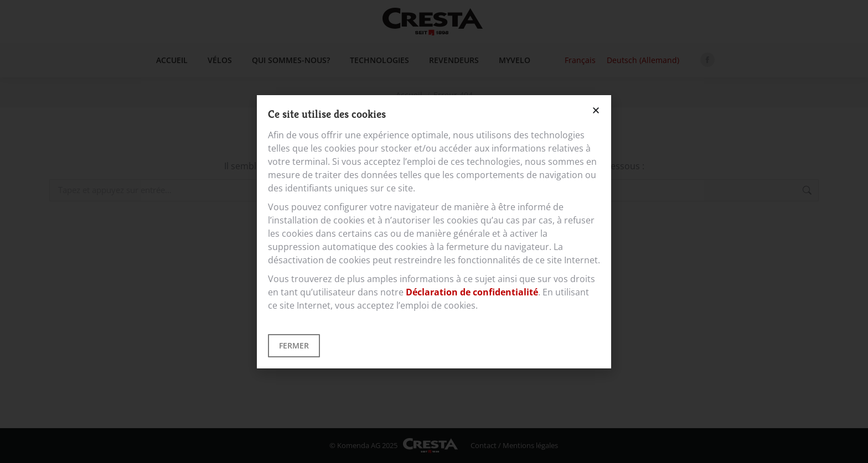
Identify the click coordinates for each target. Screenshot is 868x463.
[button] (596, 110)
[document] (434, 232)
